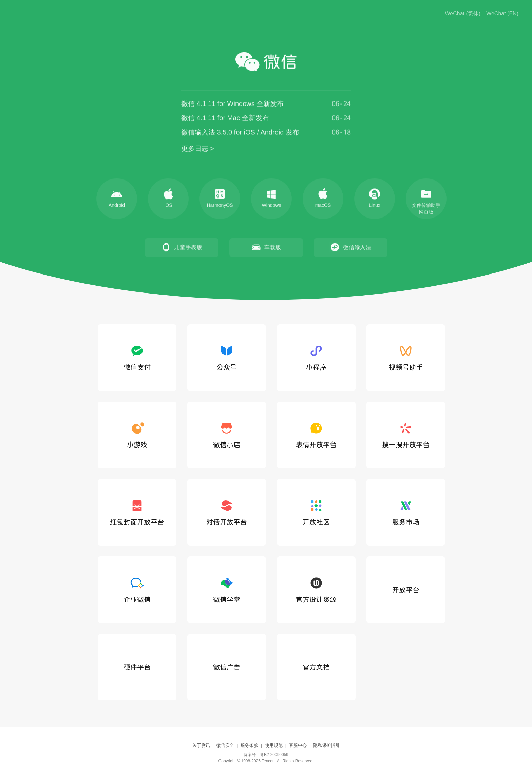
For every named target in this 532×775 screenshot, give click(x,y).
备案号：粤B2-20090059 (266, 755)
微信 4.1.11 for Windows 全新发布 (232, 105)
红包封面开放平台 (137, 512)
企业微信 (137, 590)
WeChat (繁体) (463, 14)
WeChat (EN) (502, 14)
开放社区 (316, 512)
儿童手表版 (182, 248)
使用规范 (274, 745)
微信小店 (227, 435)
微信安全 (225, 745)
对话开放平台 (227, 512)
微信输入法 (350, 248)
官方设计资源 (316, 590)
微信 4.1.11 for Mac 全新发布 (225, 119)
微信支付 (137, 358)
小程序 (316, 358)
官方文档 (316, 667)
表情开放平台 (316, 435)
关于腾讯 (201, 745)
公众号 (227, 358)
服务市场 (406, 512)
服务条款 (249, 745)
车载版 (266, 248)
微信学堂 (227, 590)
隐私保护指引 (326, 745)
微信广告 (227, 667)
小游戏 (137, 435)
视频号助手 (406, 358)
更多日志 (195, 149)
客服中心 (298, 745)
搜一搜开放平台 (406, 435)
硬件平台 (137, 667)
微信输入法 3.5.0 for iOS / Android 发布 (240, 133)
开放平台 (406, 590)
